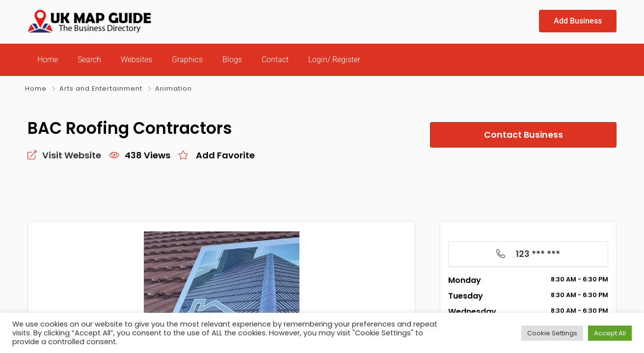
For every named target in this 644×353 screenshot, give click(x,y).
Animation (174, 88)
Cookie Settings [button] (552, 333)
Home (48, 60)
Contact (275, 60)
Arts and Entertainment (101, 88)
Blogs (232, 60)
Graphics (187, 60)
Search (89, 60)
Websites (136, 60)
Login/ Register (334, 60)
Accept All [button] (610, 333)
